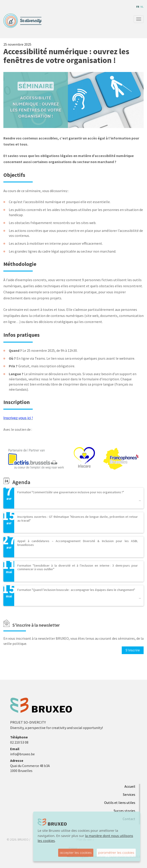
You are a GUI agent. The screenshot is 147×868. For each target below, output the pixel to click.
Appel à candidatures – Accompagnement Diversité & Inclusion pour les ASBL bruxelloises (78, 543)
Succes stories (124, 811)
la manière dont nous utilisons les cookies (85, 838)
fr (138, 7)
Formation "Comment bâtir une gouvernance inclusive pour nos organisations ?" (71, 492)
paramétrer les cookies (116, 853)
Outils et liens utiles (120, 803)
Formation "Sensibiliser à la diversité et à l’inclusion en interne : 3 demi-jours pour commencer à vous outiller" (78, 567)
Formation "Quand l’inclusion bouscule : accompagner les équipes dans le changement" (76, 590)
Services (129, 794)
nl (142, 7)
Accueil (130, 786)
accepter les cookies (76, 853)
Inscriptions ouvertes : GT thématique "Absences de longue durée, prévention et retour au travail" (78, 519)
